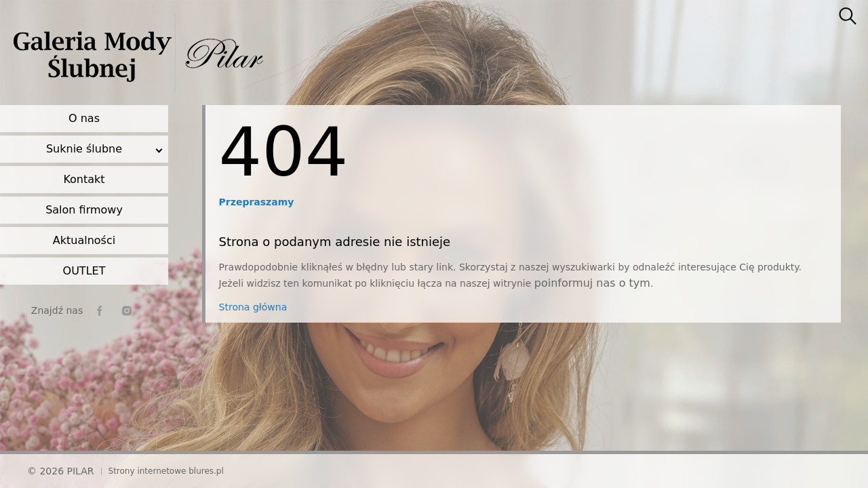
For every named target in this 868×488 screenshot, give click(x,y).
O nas (84, 118)
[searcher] (848, 17)
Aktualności (84, 240)
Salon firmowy (84, 210)
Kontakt (84, 179)
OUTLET (84, 271)
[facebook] (100, 311)
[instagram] (127, 311)
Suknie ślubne (84, 149)
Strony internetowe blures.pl (166, 471)
